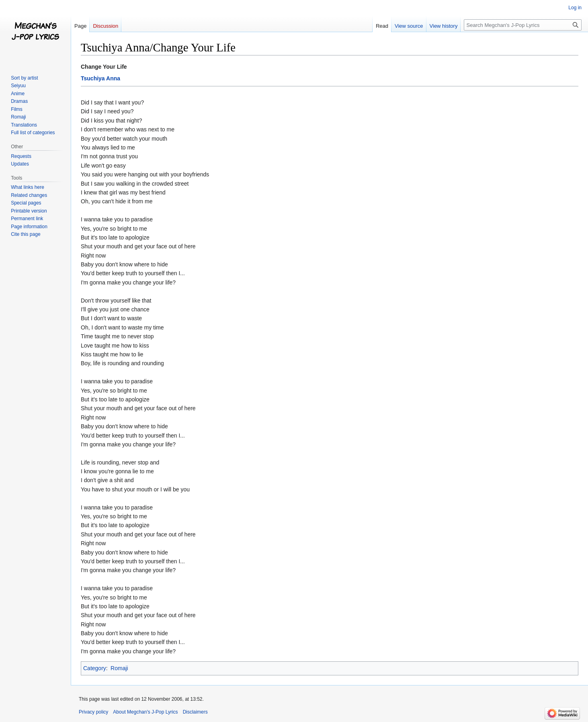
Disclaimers (195, 712)
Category (95, 668)
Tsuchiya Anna (100, 78)
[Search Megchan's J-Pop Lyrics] (523, 25)
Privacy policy (93, 712)
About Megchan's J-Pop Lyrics (145, 712)
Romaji (119, 668)
